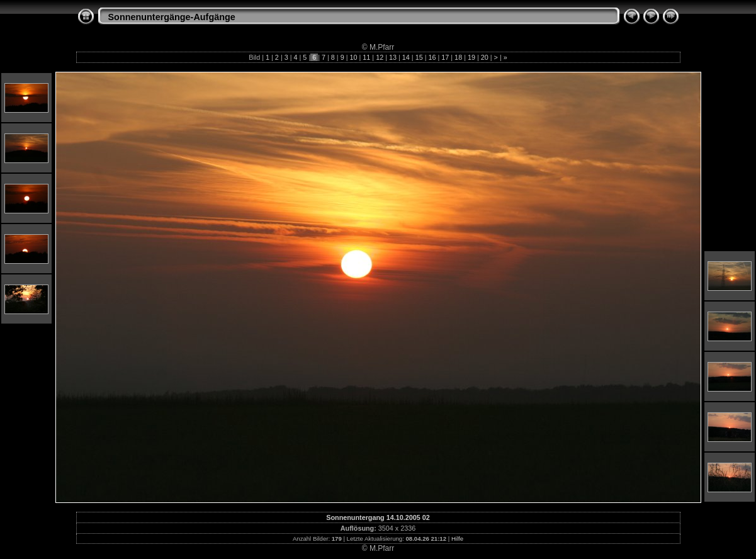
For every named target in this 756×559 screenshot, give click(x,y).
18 (458, 57)
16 (432, 57)
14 (406, 57)
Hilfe (457, 539)
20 (485, 57)
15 (419, 57)
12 (380, 57)
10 (354, 57)
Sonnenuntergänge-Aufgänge (172, 17)
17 (445, 57)
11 (366, 57)
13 (393, 57)
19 (471, 57)
